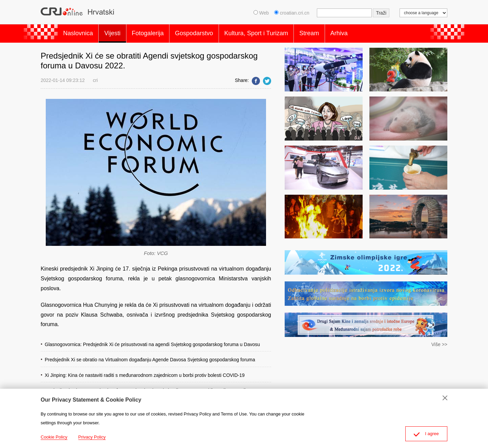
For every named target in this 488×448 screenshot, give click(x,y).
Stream (331, 32)
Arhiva (364, 32)
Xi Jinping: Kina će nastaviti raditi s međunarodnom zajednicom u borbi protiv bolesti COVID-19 (145, 372)
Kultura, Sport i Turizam (274, 32)
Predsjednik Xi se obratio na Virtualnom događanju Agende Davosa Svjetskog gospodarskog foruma (150, 357)
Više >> (439, 341)
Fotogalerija (158, 32)
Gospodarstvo (208, 32)
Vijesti (118, 32)
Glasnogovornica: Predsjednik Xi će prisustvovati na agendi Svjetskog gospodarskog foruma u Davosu (152, 341)
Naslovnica (80, 32)
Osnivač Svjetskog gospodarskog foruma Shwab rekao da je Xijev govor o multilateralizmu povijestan (151, 387)
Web (261, 13)
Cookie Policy (54, 437)
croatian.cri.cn (292, 13)
